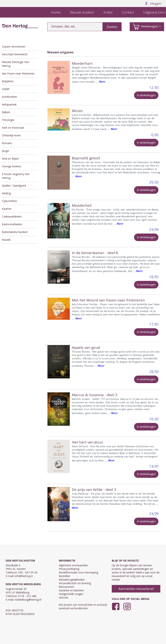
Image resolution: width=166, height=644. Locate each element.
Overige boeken (12, 166)
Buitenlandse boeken (15, 232)
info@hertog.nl (24, 576)
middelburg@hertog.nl (28, 600)
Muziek (6, 240)
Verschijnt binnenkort (15, 54)
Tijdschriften (9, 201)
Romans (7, 143)
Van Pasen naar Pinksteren (18, 73)
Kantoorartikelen (12, 224)
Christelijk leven (11, 135)
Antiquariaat (9, 104)
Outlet (6, 89)
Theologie (8, 120)
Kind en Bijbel (10, 159)
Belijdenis (8, 81)
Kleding (6, 193)
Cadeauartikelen (12, 216)
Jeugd (5, 151)
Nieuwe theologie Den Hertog (16, 64)
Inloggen (153, 3)
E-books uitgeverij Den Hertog (16, 176)
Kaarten (7, 209)
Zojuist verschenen (14, 46)
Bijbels (6, 112)
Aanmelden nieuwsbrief (136, 589)
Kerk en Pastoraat (13, 128)
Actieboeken (9, 97)
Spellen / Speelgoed (14, 186)
